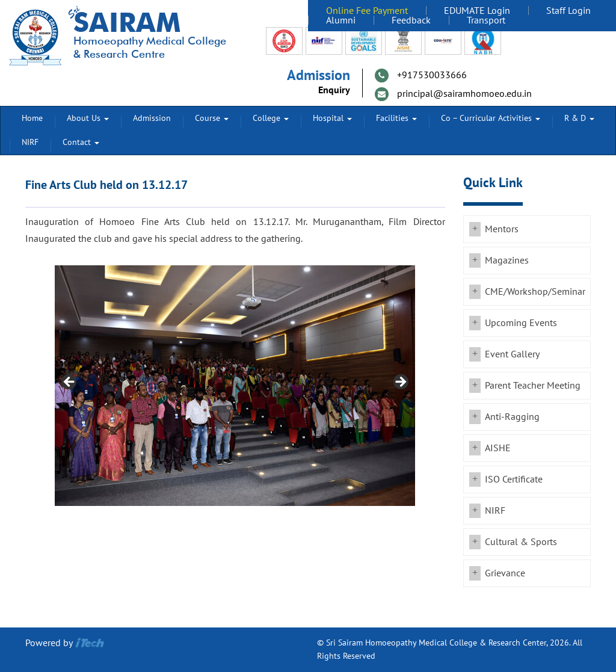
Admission (152, 118)
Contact (81, 142)
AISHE (498, 448)
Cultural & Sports (521, 542)
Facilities (396, 118)
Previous (70, 383)
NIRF (30, 142)
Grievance (505, 573)
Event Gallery (512, 354)
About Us (88, 118)
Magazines (507, 260)
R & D (579, 118)
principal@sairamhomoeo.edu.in (464, 94)
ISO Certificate (514, 479)
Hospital (332, 118)
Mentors (502, 229)
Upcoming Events (521, 323)
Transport (486, 20)
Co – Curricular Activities (491, 118)
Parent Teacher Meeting (533, 386)
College (271, 118)
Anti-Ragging (512, 417)
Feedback (411, 20)
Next (400, 383)
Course (212, 118)
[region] (235, 386)
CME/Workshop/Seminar (535, 292)
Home (32, 118)
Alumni (341, 20)
